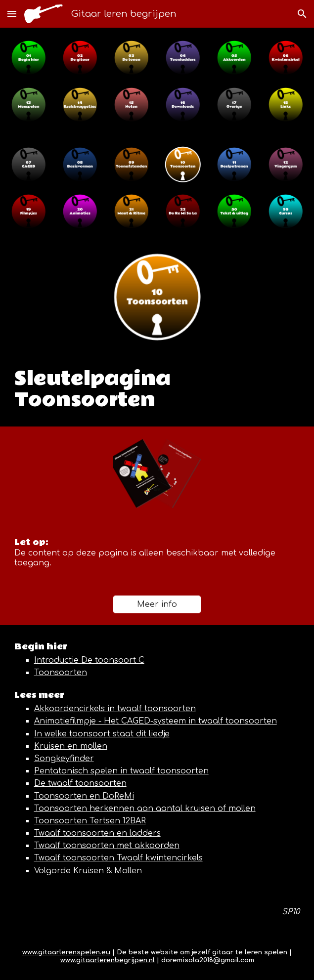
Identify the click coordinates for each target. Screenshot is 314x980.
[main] (157, 389)
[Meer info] (157, 604)
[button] (12, 14)
